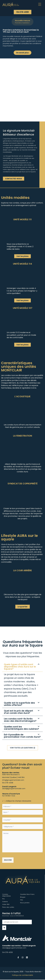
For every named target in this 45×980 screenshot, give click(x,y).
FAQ (22, 900)
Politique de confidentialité (23, 975)
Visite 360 (6, 904)
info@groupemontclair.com (13, 780)
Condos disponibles (6, 895)
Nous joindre (25, 903)
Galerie (5, 902)
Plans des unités (8, 907)
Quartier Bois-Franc (27, 894)
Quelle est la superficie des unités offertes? (19, 704)
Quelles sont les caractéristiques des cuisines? (21, 728)
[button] (32, 5)
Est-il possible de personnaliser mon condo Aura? (22, 736)
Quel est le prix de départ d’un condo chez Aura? (18, 712)
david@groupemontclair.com (14, 789)
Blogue (23, 897)
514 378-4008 (8, 783)
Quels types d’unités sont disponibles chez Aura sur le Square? (20, 667)
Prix (3, 899)
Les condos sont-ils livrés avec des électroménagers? (20, 720)
